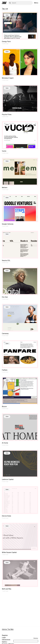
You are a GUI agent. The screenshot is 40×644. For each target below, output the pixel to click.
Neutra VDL (6, 261)
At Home (5, 443)
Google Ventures (8, 224)
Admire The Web (8, 629)
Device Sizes (6, 516)
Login (4, 638)
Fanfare (5, 370)
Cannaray (5, 334)
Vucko (4, 151)
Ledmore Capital (8, 479)
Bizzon (4, 407)
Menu (36, 3)
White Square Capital (9, 552)
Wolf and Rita (7, 589)
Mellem (5, 188)
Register (5, 635)
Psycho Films (7, 115)
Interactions (6, 640)
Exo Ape (5, 297)
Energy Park (6, 42)
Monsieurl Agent (8, 78)
